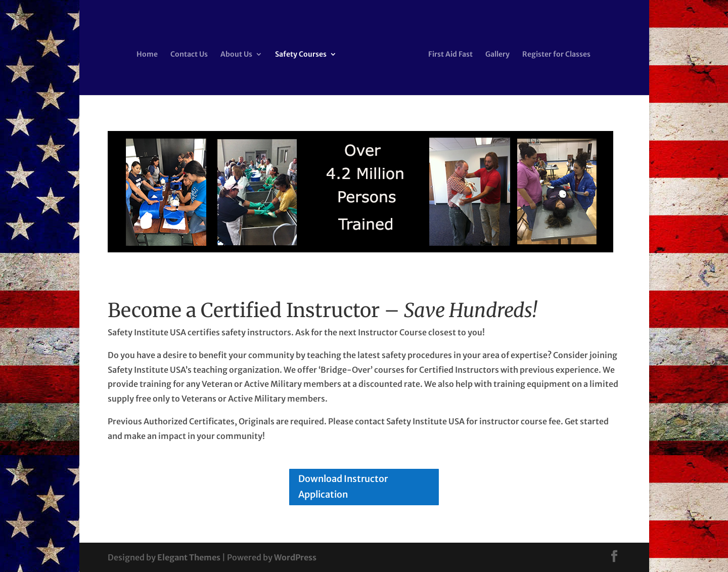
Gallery (497, 55)
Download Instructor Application (343, 487)
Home (147, 55)
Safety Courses (301, 55)
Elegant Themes (189, 557)
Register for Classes (556, 55)
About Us (236, 55)
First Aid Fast (450, 55)
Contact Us (189, 55)
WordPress (295, 557)
